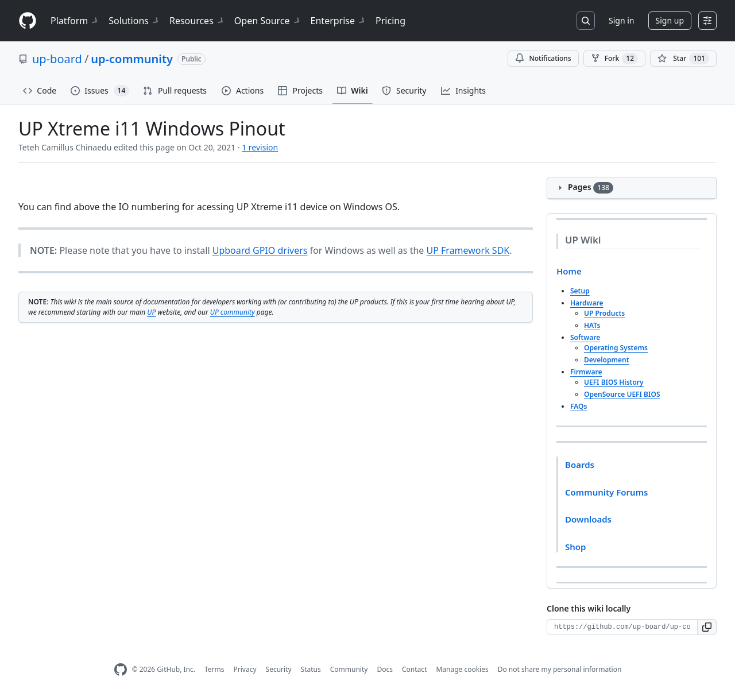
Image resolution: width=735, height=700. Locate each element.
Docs (385, 669)
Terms (214, 669)
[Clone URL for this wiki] (622, 627)
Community (349, 669)
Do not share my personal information (560, 669)
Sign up (670, 20)
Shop (575, 547)
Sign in (621, 20)
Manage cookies (462, 669)
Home (569, 271)
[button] (707, 627)
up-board (57, 59)
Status (311, 669)
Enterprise (339, 21)
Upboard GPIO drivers (260, 250)
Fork (614, 59)
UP (151, 312)
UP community (233, 312)
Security (279, 669)
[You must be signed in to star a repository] (683, 59)
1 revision (260, 147)
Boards (580, 465)
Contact (414, 669)
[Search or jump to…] (586, 21)
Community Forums (606, 492)
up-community (132, 59)
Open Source (268, 21)
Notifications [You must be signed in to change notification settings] (543, 58)
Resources (197, 21)
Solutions (134, 21)
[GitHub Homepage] (121, 670)
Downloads (588, 519)
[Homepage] (28, 21)
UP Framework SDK (468, 250)
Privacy (245, 669)
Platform (75, 21)
